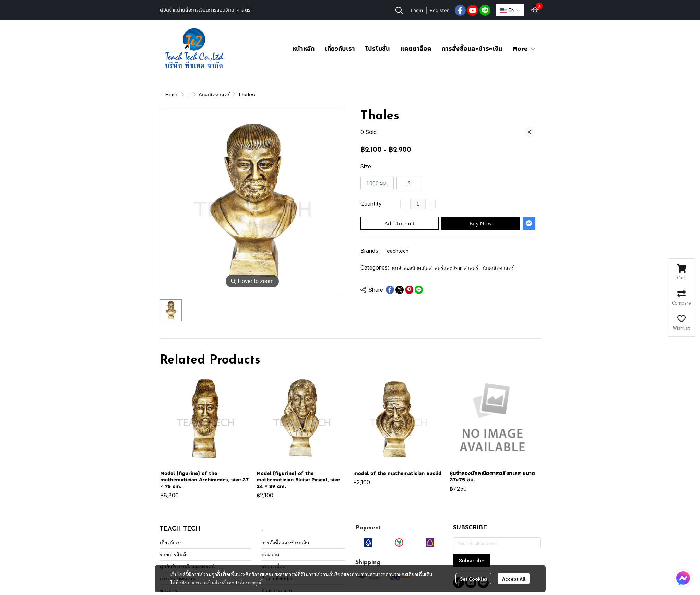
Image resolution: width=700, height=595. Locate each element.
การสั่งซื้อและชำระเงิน (472, 49)
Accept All (514, 579)
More (524, 49)
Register (439, 10)
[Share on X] (400, 290)
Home (172, 94)
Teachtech (396, 251)
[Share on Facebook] (390, 290)
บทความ (270, 554)
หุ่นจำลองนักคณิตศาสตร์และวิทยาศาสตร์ (263, 94)
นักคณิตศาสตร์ (330, 94)
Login (417, 10)
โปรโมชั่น (378, 49)
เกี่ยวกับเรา (340, 49)
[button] (399, 10)
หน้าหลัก (303, 49)
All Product (199, 94)
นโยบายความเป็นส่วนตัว (204, 582)
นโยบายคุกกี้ (250, 582)
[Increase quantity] (430, 204)
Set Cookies (473, 579)
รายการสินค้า (174, 554)
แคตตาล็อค (416, 49)
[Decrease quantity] (405, 204)
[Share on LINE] (419, 290)
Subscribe (472, 560)
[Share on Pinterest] (409, 290)
